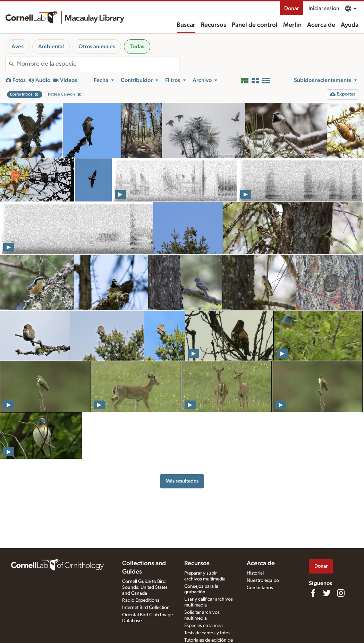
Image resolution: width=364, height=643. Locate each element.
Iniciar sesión (324, 8)
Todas (137, 47)
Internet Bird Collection (146, 608)
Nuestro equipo (263, 580)
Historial (255, 573)
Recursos (214, 25)
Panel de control (255, 25)
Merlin (292, 25)
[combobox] (98, 64)
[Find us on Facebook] (313, 593)
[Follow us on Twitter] (327, 593)
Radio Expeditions (141, 600)
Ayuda (350, 25)
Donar (291, 8)
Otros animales (97, 47)
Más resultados (182, 481)
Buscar (186, 25)
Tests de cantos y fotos (207, 633)
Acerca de (321, 25)
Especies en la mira (204, 626)
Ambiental (51, 47)
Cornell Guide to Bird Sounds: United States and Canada (145, 587)
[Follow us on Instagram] (341, 593)
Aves (18, 47)
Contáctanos (260, 588)
